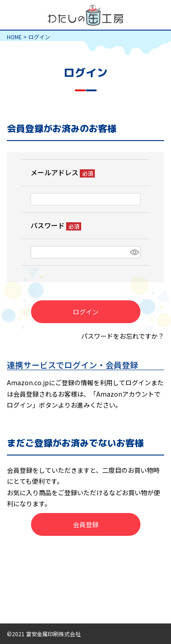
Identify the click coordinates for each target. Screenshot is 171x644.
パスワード (56, 225)
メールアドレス (63, 172)
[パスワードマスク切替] (134, 252)
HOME (14, 37)
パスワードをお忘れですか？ (123, 336)
